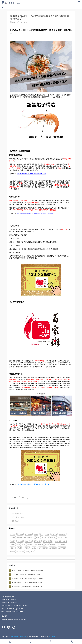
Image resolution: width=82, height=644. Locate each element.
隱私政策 (17, 620)
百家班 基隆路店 (17, 513)
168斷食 (12, 548)
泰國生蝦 (54, 534)
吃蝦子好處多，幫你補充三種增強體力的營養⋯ (27, 571)
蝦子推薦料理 (62, 545)
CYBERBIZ (52, 637)
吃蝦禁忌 (31, 537)
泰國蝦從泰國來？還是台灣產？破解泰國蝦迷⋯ (27, 579)
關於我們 (4, 620)
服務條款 (24, 620)
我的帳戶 (11, 620)
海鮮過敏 (30, 545)
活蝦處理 (12, 551)
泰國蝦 (47, 534)
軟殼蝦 (47, 545)
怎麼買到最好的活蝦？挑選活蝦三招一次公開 (34, 484)
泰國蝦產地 (62, 534)
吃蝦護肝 (12, 541)
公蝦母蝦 (12, 545)
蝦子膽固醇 (28, 534)
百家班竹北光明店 (18, 517)
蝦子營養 (12, 534)
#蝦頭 (53, 537)
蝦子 (42, 534)
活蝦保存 (20, 551)
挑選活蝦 (60, 537)
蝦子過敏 (12, 537)
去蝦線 (34, 548)
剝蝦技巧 (24, 497)
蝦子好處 (20, 534)
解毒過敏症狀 (39, 545)
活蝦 (26, 551)
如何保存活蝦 (62, 548)
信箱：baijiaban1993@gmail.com (12, 609)
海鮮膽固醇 (37, 541)
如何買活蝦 (52, 548)
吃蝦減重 (20, 541)
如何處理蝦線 (43, 548)
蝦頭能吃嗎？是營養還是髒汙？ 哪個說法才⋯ (26, 587)
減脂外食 (20, 548)
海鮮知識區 (15, 521)
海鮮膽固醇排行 (48, 541)
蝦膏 (19, 545)
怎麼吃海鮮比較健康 (61, 541)
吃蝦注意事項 (45, 537)
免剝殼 (53, 545)
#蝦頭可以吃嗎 (22, 537)
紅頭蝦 (36, 534)
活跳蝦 (32, 551)
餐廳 (66, 537)
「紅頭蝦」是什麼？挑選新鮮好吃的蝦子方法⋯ (27, 575)
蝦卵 (24, 545)
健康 (37, 537)
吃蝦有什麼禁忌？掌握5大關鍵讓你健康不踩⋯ (26, 583)
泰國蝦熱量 (28, 541)
